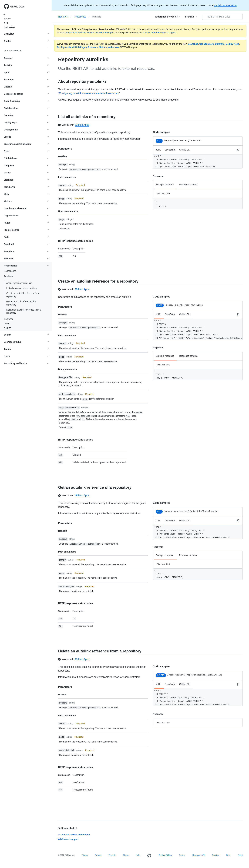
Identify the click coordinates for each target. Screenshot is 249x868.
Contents (8, 319)
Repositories (10, 271)
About (240, 855)
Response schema (188, 185)
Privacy (98, 855)
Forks (7, 324)
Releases (93, 47)
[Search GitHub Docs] (222, 17)
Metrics (103, 47)
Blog (228, 855)
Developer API (199, 855)
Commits (220, 44)
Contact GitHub (165, 855)
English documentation (225, 5)
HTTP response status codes (76, 241)
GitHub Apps (82, 125)
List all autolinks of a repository (22, 288)
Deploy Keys (232, 44)
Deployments (64, 47)
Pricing (182, 855)
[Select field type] (168, 17)
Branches (193, 44)
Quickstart (9, 27)
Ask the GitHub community (74, 835)
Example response (165, 185)
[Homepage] (149, 856)
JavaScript (170, 150)
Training (215, 855)
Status (126, 855)
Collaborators (207, 44)
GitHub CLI (185, 150)
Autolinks (96, 17)
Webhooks (114, 47)
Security (112, 855)
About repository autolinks (19, 283)
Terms (85, 855)
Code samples (162, 132)
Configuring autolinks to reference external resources (89, 93)
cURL (158, 150)
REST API (6, 21)
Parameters (65, 149)
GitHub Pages (80, 47)
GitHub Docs (17, 7)
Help (138, 855)
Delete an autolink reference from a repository (24, 311)
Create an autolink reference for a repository (23, 295)
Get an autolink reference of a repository (21, 303)
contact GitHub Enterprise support (160, 33)
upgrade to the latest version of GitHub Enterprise (91, 33)
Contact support (68, 839)
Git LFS (8, 328)
